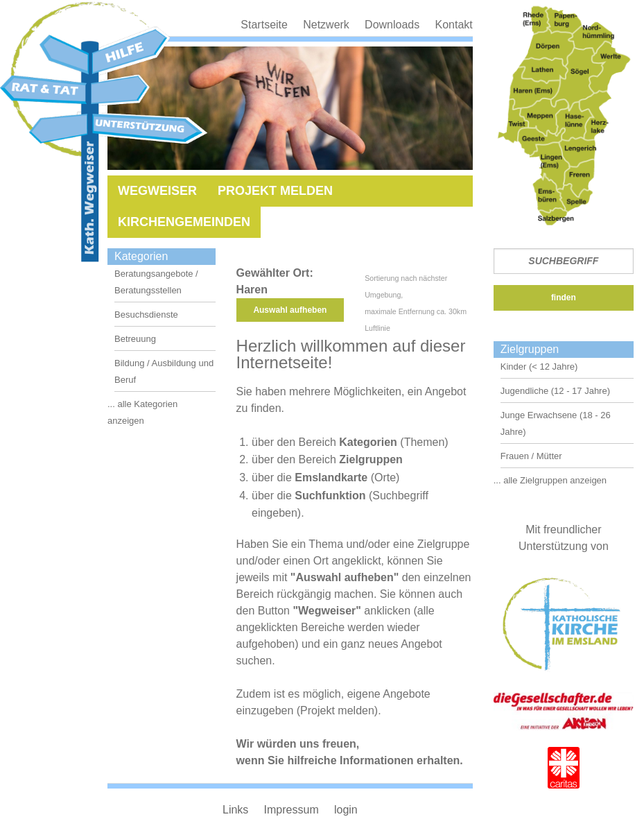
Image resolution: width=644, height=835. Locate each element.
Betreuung (135, 339)
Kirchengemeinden (184, 222)
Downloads (392, 25)
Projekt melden (275, 191)
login (346, 810)
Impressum (291, 810)
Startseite (264, 25)
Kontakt (453, 25)
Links (235, 810)
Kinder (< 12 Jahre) (539, 367)
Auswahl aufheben (290, 310)
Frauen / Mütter (531, 456)
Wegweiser (157, 191)
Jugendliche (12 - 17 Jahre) (555, 391)
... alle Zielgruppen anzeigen (550, 480)
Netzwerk (326, 25)
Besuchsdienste (146, 315)
